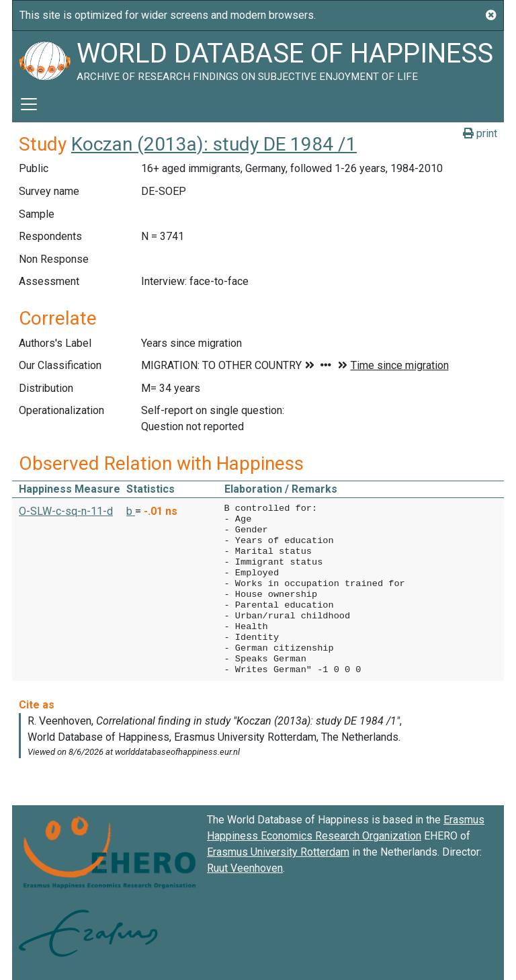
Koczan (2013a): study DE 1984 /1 (214, 144)
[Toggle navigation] (29, 104)
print (480, 133)
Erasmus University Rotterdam (278, 852)
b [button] (131, 511)
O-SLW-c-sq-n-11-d (66, 511)
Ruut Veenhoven (245, 868)
